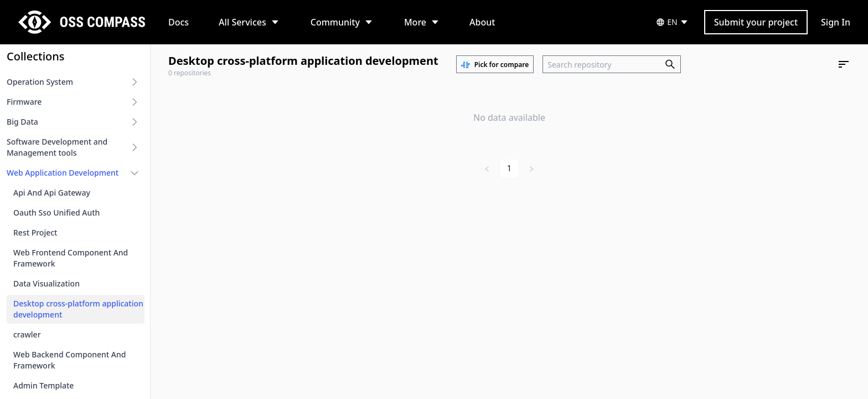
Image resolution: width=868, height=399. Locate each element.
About (482, 22)
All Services (242, 22)
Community (335, 22)
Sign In (836, 22)
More (415, 22)
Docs (179, 22)
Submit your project (756, 22)
